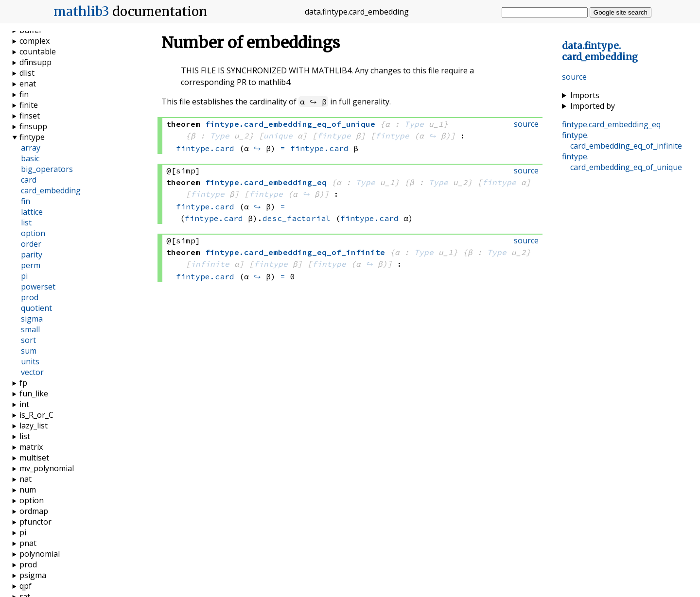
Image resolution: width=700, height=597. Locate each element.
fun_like (34, 393)
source (574, 77)
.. (600, 51)
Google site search (621, 12)
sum (29, 351)
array (31, 148)
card (29, 180)
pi (24, 276)
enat (28, 84)
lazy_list (34, 426)
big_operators (47, 169)
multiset (34, 458)
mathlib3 (81, 12)
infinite (210, 264)
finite (29, 105)
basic (30, 158)
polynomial (40, 554)
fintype (334, 136)
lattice (32, 212)
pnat (28, 543)
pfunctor (35, 522)
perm (31, 265)
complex (35, 41)
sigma (32, 319)
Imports (585, 95)
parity (32, 255)
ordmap (34, 511)
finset (30, 116)
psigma (33, 575)
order (31, 244)
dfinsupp (35, 62)
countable (38, 51)
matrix (31, 447)
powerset (38, 287)
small (30, 329)
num (28, 490)
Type (414, 124)
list (26, 222)
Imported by (593, 106)
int (24, 404)
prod (30, 297)
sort (28, 340)
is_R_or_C (36, 415)
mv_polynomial (47, 468)
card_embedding (51, 190)
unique (278, 136)
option (33, 233)
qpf (26, 586)
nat (26, 479)
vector (32, 372)
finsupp (33, 126)
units (30, 361)
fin (24, 94)
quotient (36, 308)
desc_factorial (297, 218)
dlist (27, 73)
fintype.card (205, 148)
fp (23, 383)
